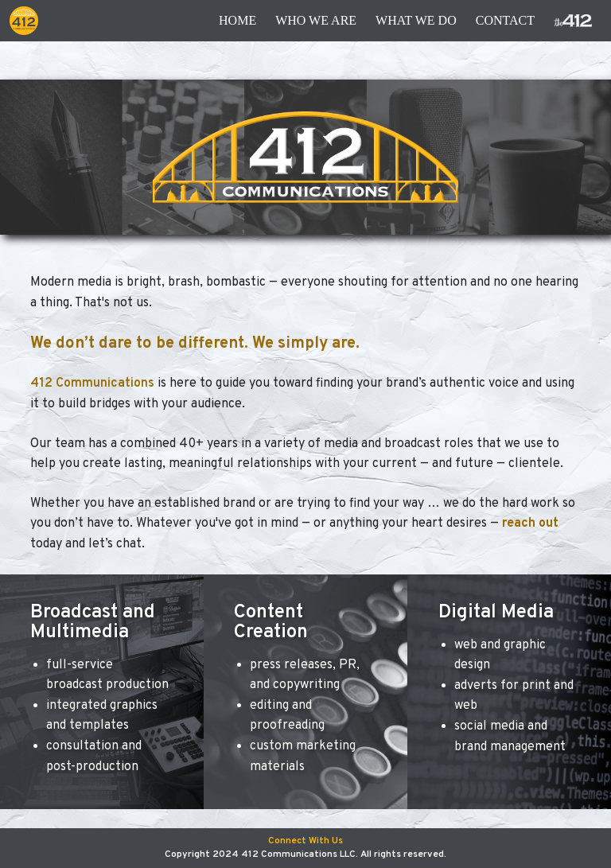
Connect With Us (305, 841)
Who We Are (316, 20)
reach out (530, 524)
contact (505, 20)
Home (237, 20)
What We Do (416, 20)
